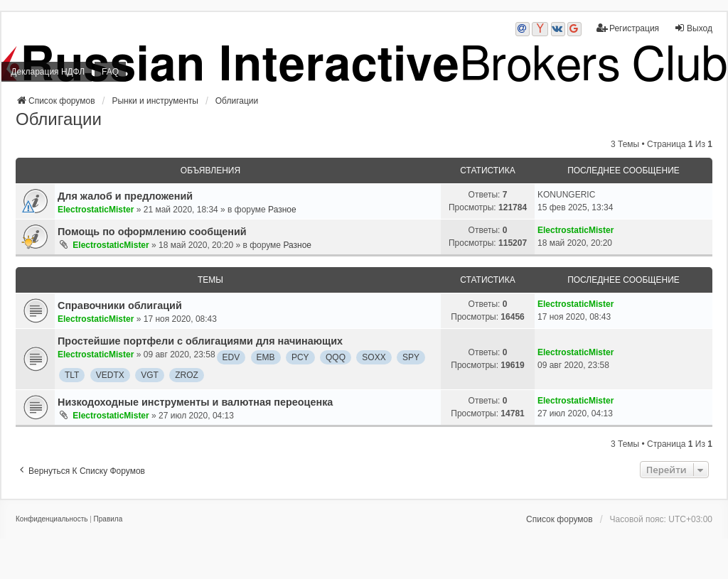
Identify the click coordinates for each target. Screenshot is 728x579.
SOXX (374, 357)
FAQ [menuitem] (110, 72)
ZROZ (187, 375)
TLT (72, 375)
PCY (300, 357)
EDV (231, 357)
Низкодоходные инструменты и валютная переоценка (195, 402)
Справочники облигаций (120, 305)
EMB (266, 357)
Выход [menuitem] (693, 28)
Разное (282, 210)
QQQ (336, 357)
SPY (411, 357)
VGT (150, 375)
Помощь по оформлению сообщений (152, 232)
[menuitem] (52, 519)
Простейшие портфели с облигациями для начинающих (200, 341)
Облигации (59, 119)
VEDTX (110, 375)
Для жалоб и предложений (125, 196)
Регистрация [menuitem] (628, 28)
